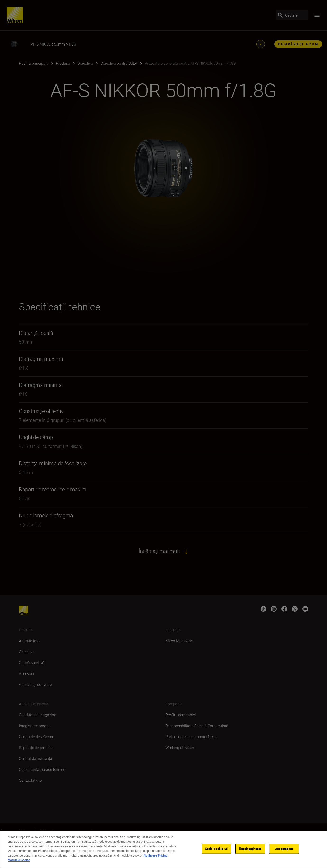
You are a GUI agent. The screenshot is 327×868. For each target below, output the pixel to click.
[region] (163, 849)
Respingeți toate (250, 849)
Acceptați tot (284, 849)
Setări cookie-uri (217, 849)
